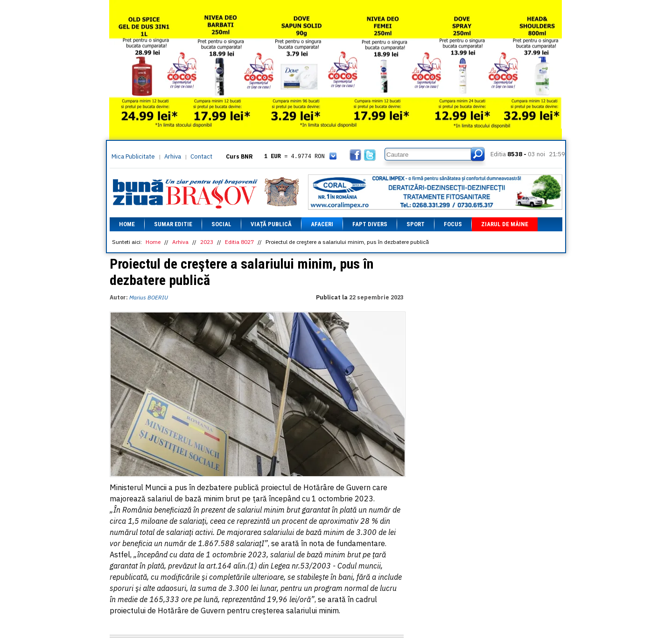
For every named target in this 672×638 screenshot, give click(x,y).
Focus (453, 224)
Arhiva (173, 156)
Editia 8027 (239, 242)
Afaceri (322, 224)
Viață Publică (271, 224)
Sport (416, 224)
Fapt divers (370, 224)
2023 (207, 242)
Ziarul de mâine (505, 224)
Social (221, 224)
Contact (201, 156)
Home (127, 224)
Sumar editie (173, 224)
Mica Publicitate (133, 156)
